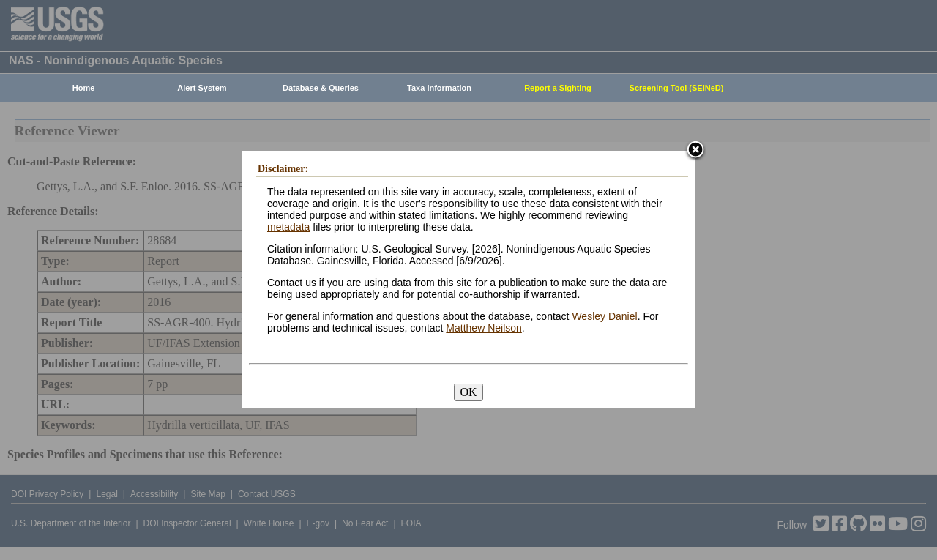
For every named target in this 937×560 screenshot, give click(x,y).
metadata (288, 227)
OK (468, 392)
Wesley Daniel (604, 316)
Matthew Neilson (484, 328)
